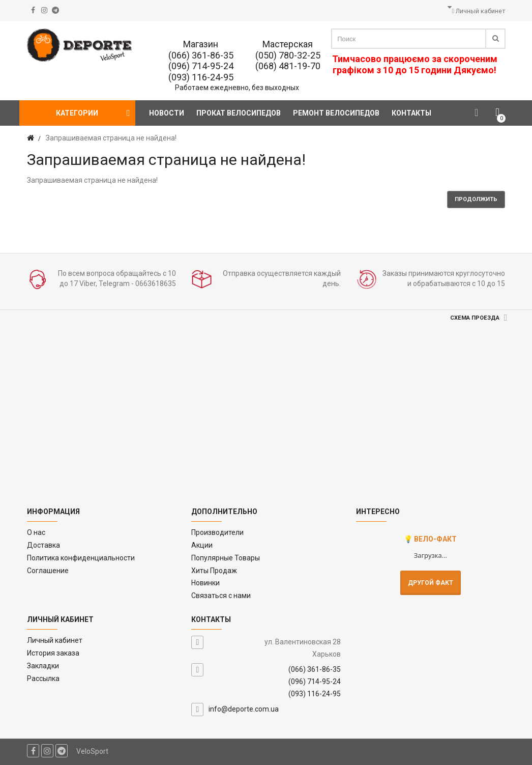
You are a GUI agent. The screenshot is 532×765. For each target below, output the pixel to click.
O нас (36, 532)
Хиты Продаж (214, 571)
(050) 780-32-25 (288, 55)
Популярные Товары (226, 558)
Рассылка (43, 678)
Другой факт (431, 583)
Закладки (43, 666)
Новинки (205, 583)
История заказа (53, 653)
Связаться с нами (221, 596)
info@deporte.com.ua (244, 709)
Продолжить (476, 199)
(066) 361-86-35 (201, 55)
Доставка (43, 545)
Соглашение (48, 571)
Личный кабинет (55, 640)
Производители (217, 532)
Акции (202, 545)
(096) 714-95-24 (201, 66)
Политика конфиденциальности (81, 558)
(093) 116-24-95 (201, 77)
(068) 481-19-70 (288, 66)
